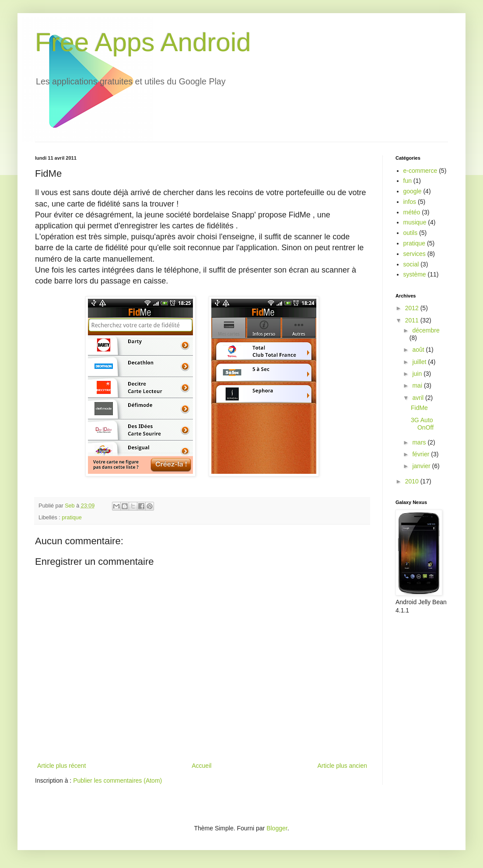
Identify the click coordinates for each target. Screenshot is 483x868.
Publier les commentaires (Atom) (117, 780)
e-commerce (420, 171)
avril (419, 398)
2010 (413, 481)
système (415, 274)
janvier (422, 466)
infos (410, 202)
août (419, 350)
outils (411, 233)
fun (408, 181)
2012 (413, 308)
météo (412, 212)
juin (418, 374)
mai (418, 385)
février (422, 454)
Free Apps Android (143, 42)
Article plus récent (61, 766)
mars (420, 442)
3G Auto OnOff (422, 424)
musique (415, 222)
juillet (420, 362)
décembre (426, 330)
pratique (72, 518)
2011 (413, 320)
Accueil (201, 766)
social (411, 264)
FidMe (419, 408)
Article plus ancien (342, 766)
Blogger (277, 828)
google (413, 191)
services (415, 254)
